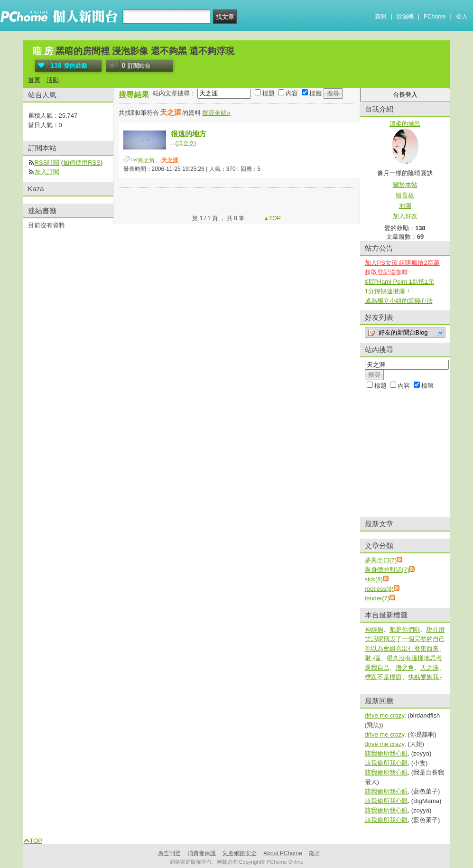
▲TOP (271, 218)
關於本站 (405, 185)
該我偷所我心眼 (386, 753)
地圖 (405, 206)
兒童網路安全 (240, 853)
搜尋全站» (216, 113)
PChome (435, 17)
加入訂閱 (47, 172)
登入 (462, 17)
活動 (53, 80)
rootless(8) (379, 589)
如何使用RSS (82, 163)
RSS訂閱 (47, 163)
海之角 (146, 160)
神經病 (374, 630)
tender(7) (377, 598)
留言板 (405, 195)
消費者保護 (202, 853)
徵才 (315, 853)
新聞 (380, 17)
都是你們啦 (405, 630)
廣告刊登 (169, 853)
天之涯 (430, 667)
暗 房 (43, 51)
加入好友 (405, 216)
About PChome (283, 853)
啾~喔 (373, 658)
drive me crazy (385, 715)
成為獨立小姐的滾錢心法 (399, 301)
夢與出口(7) (381, 560)
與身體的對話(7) (387, 570)
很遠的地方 (189, 134)
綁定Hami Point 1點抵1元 (400, 282)
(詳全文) (186, 143)
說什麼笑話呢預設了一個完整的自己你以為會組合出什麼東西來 (405, 639)
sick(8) (374, 579)
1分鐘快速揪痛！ (388, 291)
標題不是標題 (383, 677)
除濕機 (405, 17)
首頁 (34, 80)
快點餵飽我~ (425, 677)
